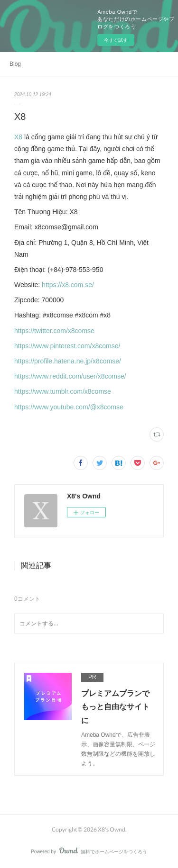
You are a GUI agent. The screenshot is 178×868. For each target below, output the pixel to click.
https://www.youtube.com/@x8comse (69, 407)
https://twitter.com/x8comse (54, 331)
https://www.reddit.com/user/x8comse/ (70, 376)
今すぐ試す (116, 40)
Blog (15, 64)
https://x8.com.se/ (68, 285)
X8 (19, 137)
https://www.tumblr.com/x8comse (63, 391)
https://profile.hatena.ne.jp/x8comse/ (68, 361)
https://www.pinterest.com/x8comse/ (67, 346)
